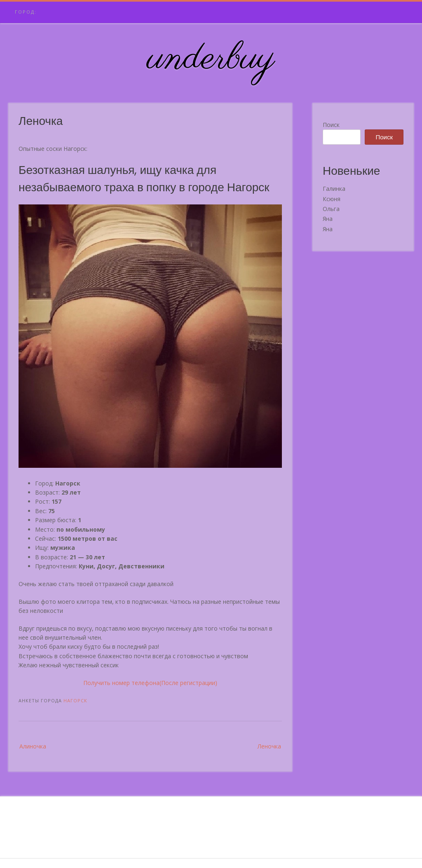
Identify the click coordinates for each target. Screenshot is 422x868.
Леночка (269, 746)
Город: (26, 12)
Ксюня (332, 199)
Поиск (331, 125)
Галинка (334, 189)
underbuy (211, 59)
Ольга (331, 209)
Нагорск (75, 700)
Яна (328, 219)
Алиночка (33, 746)
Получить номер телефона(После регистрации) (150, 683)
